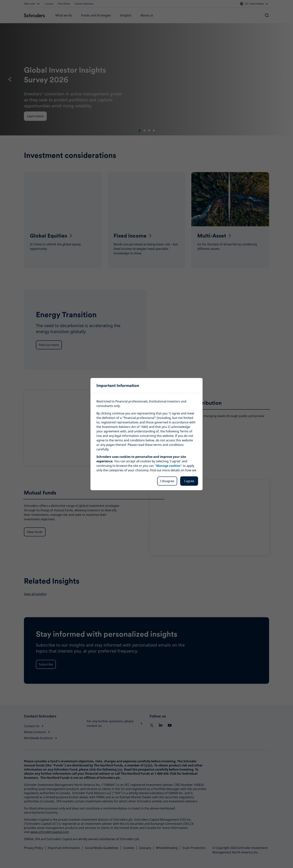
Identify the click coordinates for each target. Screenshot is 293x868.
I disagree (167, 481)
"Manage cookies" (168, 466)
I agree (189, 481)
